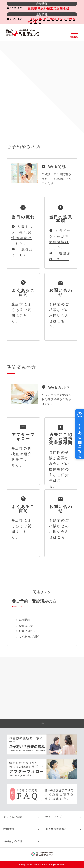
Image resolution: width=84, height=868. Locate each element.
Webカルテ (26, 626)
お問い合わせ (27, 631)
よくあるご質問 (29, 637)
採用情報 (9, 829)
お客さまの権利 (13, 841)
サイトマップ (54, 817)
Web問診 (25, 620)
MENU (74, 34)
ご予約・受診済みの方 (34, 601)
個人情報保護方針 (56, 829)
